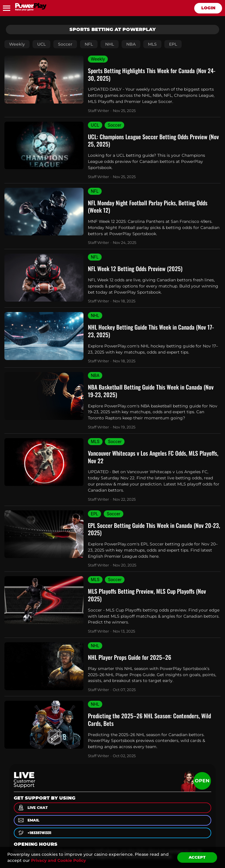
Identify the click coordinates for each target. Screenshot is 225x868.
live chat (33, 808)
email (28, 820)
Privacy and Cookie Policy (58, 860)
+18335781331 (34, 833)
